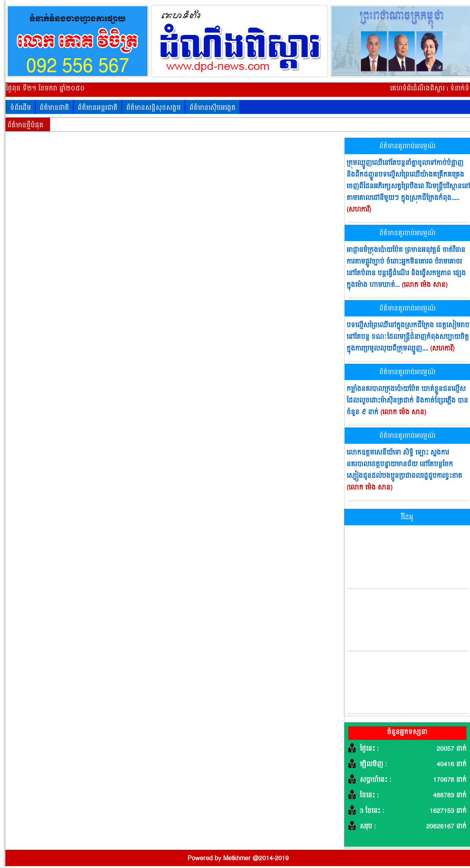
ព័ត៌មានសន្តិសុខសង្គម (153, 108)
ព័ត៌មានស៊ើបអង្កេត (212, 108)
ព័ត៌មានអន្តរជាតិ (98, 108)
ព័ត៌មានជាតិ (54, 108)
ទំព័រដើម (21, 108)
